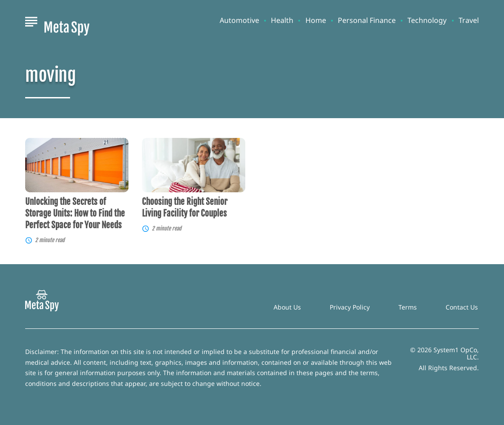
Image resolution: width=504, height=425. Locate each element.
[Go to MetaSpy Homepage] (67, 21)
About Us (287, 307)
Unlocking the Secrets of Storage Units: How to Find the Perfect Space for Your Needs (75, 213)
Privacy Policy (350, 307)
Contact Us (462, 307)
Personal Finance (367, 20)
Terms (408, 307)
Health (282, 20)
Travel (469, 20)
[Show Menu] (31, 20)
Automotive (239, 20)
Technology (427, 20)
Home (316, 20)
